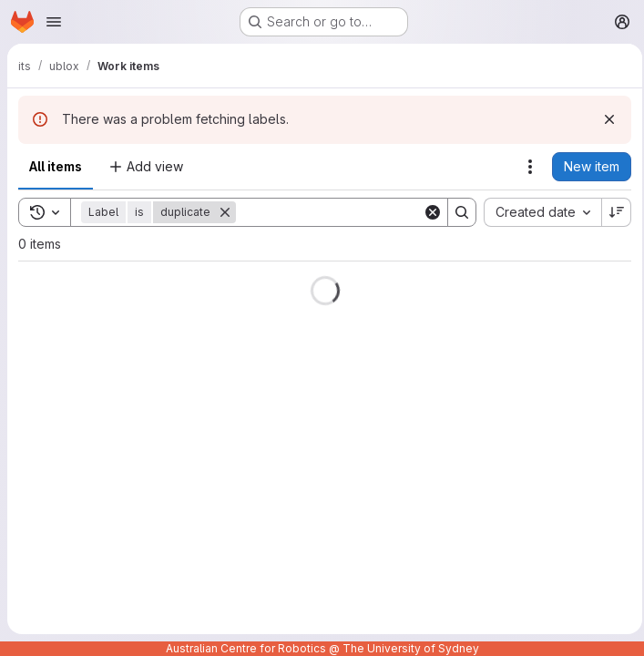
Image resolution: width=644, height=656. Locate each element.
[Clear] (427, 212)
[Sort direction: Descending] (611, 212)
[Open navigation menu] (54, 22)
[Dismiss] (604, 119)
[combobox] (537, 212)
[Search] (349, 212)
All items (56, 166)
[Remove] (225, 212)
